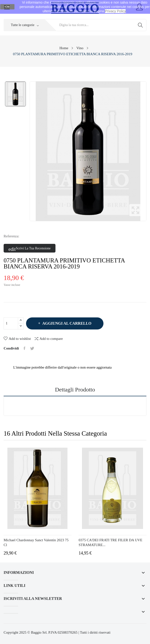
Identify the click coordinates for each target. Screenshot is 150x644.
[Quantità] (11, 323)
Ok (7, 7)
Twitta (32, 348)
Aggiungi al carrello (66, 323)
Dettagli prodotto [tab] (75, 390)
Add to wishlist (17, 339)
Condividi (24, 348)
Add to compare (49, 339)
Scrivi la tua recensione (30, 248)
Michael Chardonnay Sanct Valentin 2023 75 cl (36, 542)
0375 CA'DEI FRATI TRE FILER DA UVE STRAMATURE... (110, 542)
